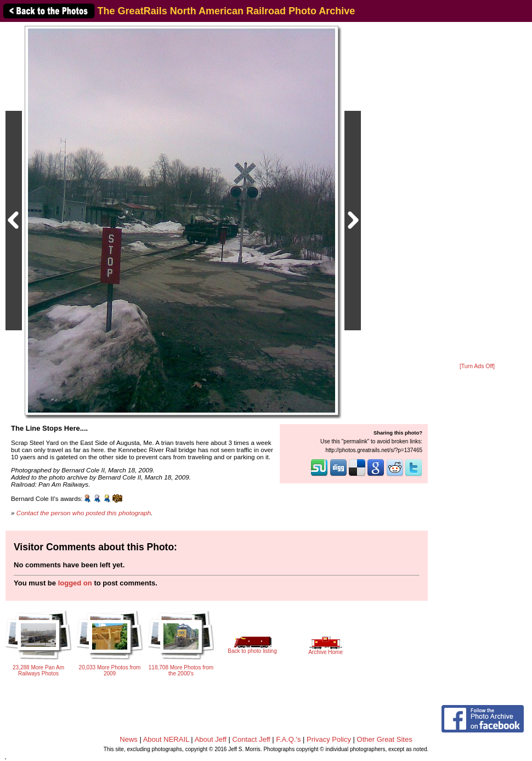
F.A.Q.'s (288, 739)
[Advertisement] (477, 193)
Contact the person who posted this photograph (84, 513)
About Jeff (211, 739)
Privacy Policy (329, 739)
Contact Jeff (251, 739)
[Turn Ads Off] (477, 366)
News (129, 739)
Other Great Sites (385, 739)
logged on (75, 583)
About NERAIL (166, 739)
